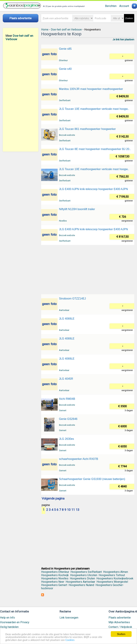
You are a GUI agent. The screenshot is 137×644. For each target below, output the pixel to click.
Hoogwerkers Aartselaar (80, 582)
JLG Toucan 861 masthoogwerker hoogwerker (87, 129)
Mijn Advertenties (119, 622)
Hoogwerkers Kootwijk (55, 575)
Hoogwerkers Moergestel (112, 582)
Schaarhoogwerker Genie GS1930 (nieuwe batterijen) (92, 479)
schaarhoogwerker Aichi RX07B (79, 459)
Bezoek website (67, 135)
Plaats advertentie (120, 618)
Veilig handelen (9, 627)
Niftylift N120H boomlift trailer (77, 209)
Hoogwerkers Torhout (112, 575)
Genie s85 (65, 49)
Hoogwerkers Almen (116, 572)
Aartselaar (64, 310)
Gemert (63, 410)
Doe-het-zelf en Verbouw (66, 30)
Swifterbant (65, 100)
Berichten (111, 6)
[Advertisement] (21, 96)
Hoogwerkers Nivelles (55, 578)
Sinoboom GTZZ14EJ (72, 299)
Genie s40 (65, 69)
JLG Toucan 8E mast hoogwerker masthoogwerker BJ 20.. (95, 149)
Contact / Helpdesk (120, 627)
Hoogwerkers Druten (82, 578)
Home (45, 30)
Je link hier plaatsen (123, 39)
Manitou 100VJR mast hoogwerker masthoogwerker (91, 89)
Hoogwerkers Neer (53, 582)
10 (69, 510)
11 (73, 510)
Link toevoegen (69, 618)
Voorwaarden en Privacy (15, 622)
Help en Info (7, 618)
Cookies (72, 640)
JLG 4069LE (67, 319)
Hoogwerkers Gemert (54, 585)
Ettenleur (63, 60)
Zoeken (129, 18)
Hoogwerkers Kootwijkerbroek (115, 578)
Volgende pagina (53, 499)
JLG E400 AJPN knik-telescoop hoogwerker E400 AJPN (94, 189)
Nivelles (63, 221)
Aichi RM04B (67, 399)
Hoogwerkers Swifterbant (86, 572)
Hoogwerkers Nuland (81, 585)
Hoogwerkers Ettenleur (55, 572)
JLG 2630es (67, 439)
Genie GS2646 (68, 419)
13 (77, 510)
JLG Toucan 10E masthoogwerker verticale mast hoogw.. (94, 109)
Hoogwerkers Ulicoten (84, 575)
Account (124, 6)
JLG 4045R (66, 379)
